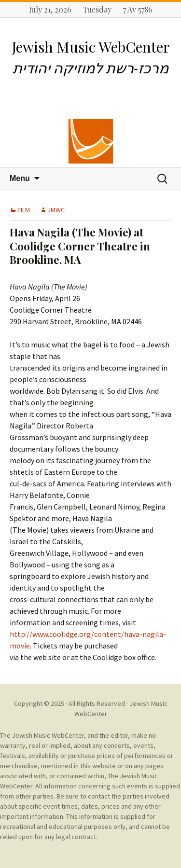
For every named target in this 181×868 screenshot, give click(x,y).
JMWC (56, 210)
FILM (24, 210)
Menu (20, 178)
